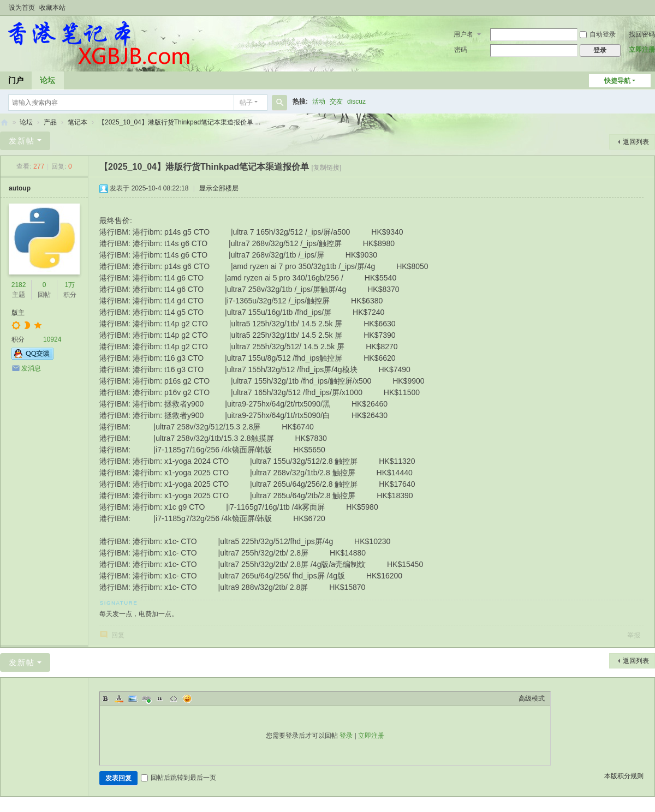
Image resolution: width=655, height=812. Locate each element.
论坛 (47, 80)
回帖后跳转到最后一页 (178, 778)
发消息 (31, 368)
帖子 (246, 103)
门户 (16, 80)
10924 (52, 339)
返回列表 (636, 142)
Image (133, 698)
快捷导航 (617, 81)
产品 (50, 122)
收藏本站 (52, 8)
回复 (118, 635)
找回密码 (642, 34)
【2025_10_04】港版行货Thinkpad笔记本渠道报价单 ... (179, 122)
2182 (19, 285)
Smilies (187, 698)
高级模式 (532, 698)
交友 (336, 101)
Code (174, 698)
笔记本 (78, 122)
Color (119, 698)
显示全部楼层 (219, 188)
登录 (346, 736)
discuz (356, 101)
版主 (18, 313)
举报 (634, 635)
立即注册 (642, 50)
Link (146, 698)
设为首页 (22, 8)
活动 (319, 101)
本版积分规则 (624, 776)
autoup (20, 188)
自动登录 (598, 34)
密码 (461, 50)
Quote (160, 698)
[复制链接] (327, 168)
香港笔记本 (4, 123)
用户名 (463, 34)
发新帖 (22, 141)
